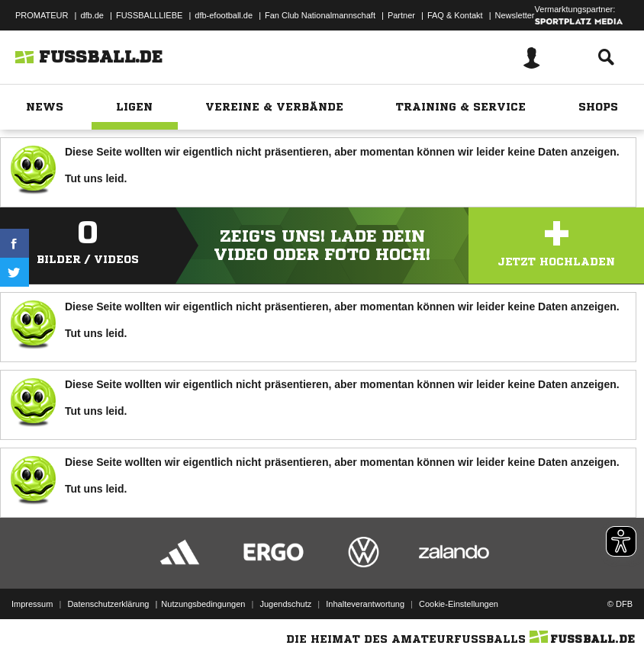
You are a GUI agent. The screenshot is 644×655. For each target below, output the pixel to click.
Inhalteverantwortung (365, 604)
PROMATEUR (42, 15)
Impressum (32, 604)
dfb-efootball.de (224, 15)
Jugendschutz (285, 604)
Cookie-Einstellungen (459, 604)
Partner (401, 15)
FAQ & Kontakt (455, 15)
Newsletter (515, 15)
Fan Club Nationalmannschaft (320, 15)
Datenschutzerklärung (108, 604)
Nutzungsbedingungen (203, 604)
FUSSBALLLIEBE (149, 15)
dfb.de (92, 15)
